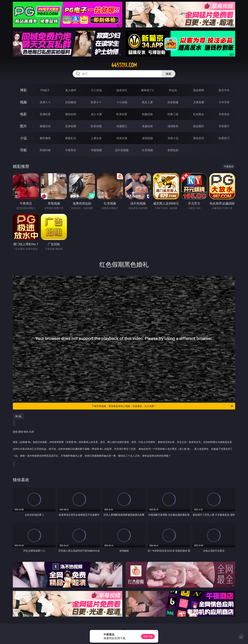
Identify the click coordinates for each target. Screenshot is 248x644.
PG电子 (45, 90)
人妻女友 (96, 138)
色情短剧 (173, 150)
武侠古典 (122, 138)
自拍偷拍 (71, 102)
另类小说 (173, 138)
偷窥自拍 (45, 126)
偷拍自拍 (71, 114)
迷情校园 (147, 138)
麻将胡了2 (147, 90)
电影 (23, 114)
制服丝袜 (147, 114)
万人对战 (96, 90)
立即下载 (148, 636)
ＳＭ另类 (224, 102)
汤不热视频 (122, 150)
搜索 (168, 74)
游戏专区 (122, 90)
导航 (23, 150)
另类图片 (224, 126)
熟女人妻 (147, 102)
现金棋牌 (199, 90)
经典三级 (173, 114)
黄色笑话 (199, 138)
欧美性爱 (122, 114)
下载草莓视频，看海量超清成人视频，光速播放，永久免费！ (163, 406)
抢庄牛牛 (224, 90)
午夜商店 (71, 150)
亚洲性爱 (45, 114)
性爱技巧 (224, 138)
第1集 (18, 416)
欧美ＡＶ (96, 102)
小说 (23, 138)
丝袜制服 (173, 102)
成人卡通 (96, 114)
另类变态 (224, 114)
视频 (23, 102)
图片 (23, 126)
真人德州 (71, 90)
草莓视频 (96, 150)
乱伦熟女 (199, 114)
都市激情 (45, 138)
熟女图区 (199, 126)
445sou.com (124, 65)
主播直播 (199, 102)
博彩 (23, 90)
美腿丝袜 (147, 126)
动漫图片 (122, 126)
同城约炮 (45, 150)
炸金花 (173, 90)
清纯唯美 (173, 126)
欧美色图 (96, 126)
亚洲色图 (71, 126)
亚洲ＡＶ (45, 102)
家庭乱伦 (71, 138)
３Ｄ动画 (122, 102)
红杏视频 (147, 150)
